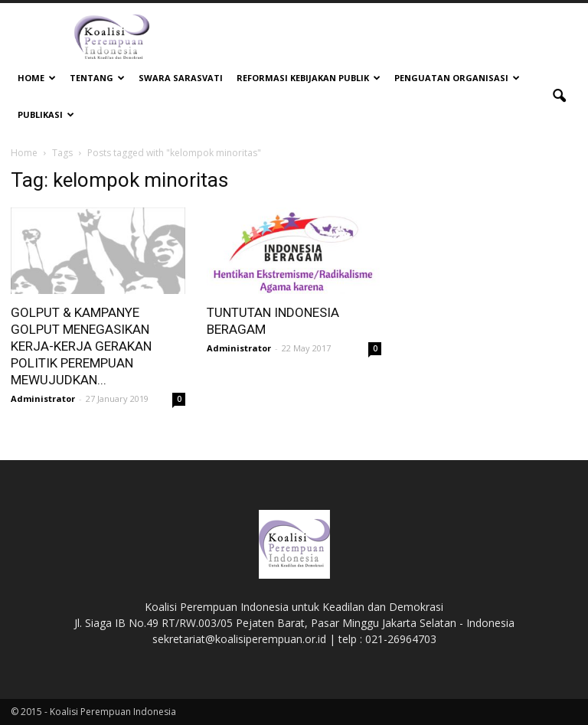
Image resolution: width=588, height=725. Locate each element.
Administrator (43, 398)
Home (37, 78)
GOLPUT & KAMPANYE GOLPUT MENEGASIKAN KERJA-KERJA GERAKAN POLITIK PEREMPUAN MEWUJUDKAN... (81, 346)
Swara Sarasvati (181, 78)
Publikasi (46, 114)
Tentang (97, 78)
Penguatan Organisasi (457, 78)
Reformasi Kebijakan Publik (309, 78)
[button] (559, 96)
